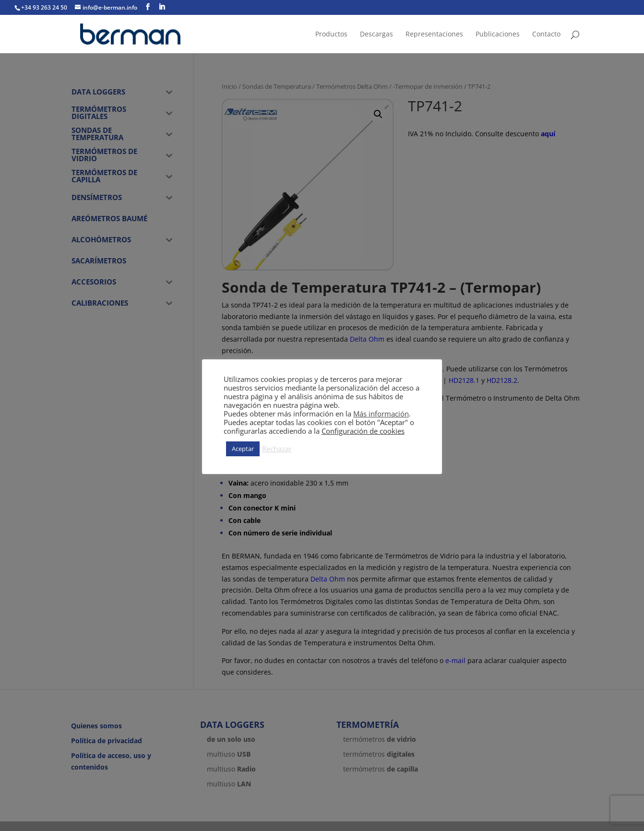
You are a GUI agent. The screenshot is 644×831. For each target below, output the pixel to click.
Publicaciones (498, 35)
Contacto (546, 35)
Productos (331, 35)
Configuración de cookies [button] (363, 431)
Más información (381, 414)
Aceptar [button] (243, 449)
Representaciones (434, 35)
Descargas (376, 35)
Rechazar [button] (277, 449)
